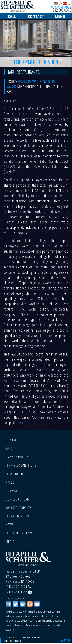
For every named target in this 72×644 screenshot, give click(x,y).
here (21, 423)
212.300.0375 (62, 10)
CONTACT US (15, 440)
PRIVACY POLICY (17, 457)
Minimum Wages (30, 82)
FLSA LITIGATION (17, 516)
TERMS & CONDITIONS (21, 465)
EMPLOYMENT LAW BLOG (23, 533)
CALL (12, 16)
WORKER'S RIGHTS (19, 508)
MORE (66, 641)
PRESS (10, 482)
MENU (60, 16)
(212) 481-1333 (16, 592)
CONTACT (36, 16)
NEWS (10, 525)
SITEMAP (12, 491)
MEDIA (10, 541)
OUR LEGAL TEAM (18, 499)
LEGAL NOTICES (17, 474)
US (58, 3)
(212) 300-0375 (16, 586)
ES (66, 3)
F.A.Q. (10, 448)
